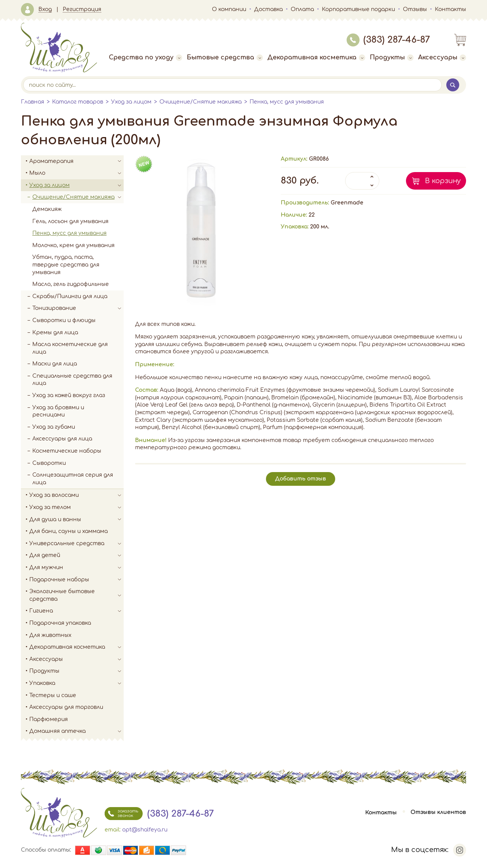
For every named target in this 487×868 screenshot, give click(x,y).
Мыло (76, 173)
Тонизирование (78, 308)
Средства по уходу (146, 57)
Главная (33, 102)
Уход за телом (76, 507)
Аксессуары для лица (62, 439)
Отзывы (415, 9)
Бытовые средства (225, 57)
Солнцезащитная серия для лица (73, 479)
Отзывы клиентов (438, 813)
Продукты (392, 57)
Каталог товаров (78, 102)
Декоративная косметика (316, 57)
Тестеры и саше (53, 695)
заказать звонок (121, 814)
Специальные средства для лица (72, 380)
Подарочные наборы (76, 580)
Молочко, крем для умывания (73, 245)
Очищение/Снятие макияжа (201, 102)
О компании (229, 9)
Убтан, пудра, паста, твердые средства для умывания (66, 265)
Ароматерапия (76, 161)
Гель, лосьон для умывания (70, 221)
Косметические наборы (67, 451)
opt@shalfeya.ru (145, 830)
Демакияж (47, 209)
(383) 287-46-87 (388, 40)
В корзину (443, 181)
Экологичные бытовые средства (76, 595)
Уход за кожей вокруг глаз (69, 395)
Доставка (268, 9)
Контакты (450, 9)
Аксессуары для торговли (66, 707)
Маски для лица (55, 364)
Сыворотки (49, 463)
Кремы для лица (55, 333)
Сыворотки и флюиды (64, 320)
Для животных (50, 635)
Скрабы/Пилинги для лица (70, 296)
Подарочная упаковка (60, 623)
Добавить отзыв (301, 479)
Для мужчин (76, 568)
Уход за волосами (76, 495)
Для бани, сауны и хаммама (68, 531)
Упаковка (76, 683)
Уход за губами (54, 427)
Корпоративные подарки (358, 9)
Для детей (76, 555)
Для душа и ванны (76, 520)
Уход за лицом (131, 102)
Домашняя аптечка (76, 731)
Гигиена (76, 611)
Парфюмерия (49, 719)
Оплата (302, 9)
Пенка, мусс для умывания (287, 102)
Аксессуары (442, 57)
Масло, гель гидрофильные (71, 284)
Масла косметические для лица (70, 348)
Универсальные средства (76, 544)
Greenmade (347, 203)
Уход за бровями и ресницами (58, 411)
